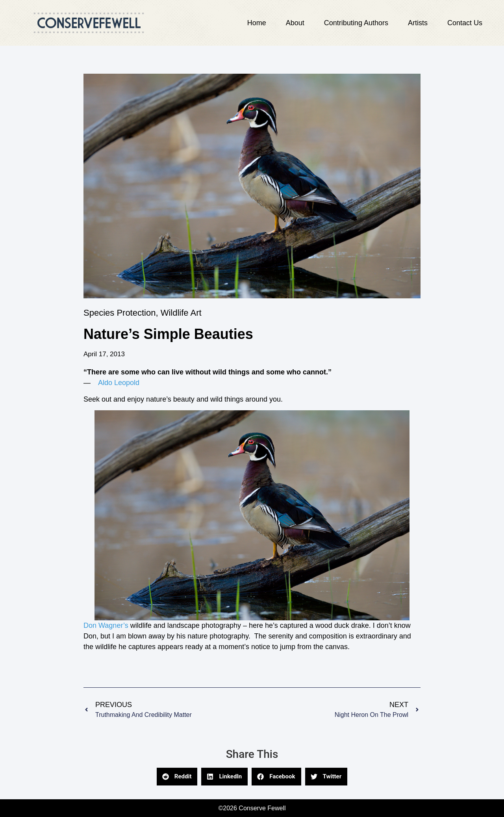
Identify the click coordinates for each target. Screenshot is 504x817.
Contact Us (465, 23)
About (295, 23)
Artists (418, 23)
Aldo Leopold (119, 383)
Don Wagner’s (107, 625)
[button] (177, 777)
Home (257, 23)
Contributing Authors (356, 23)
